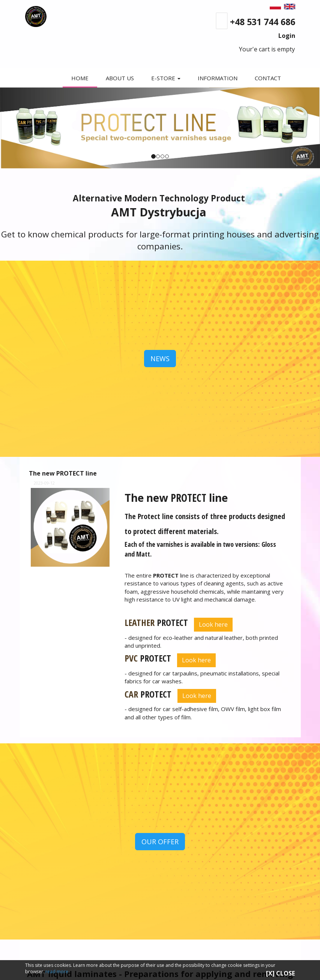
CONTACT (268, 78)
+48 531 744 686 (263, 22)
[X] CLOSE (280, 973)
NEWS (160, 359)
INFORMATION (218, 78)
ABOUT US (120, 78)
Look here (213, 624)
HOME (81, 78)
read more (57, 972)
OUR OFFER (160, 842)
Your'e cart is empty (264, 49)
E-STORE (166, 78)
